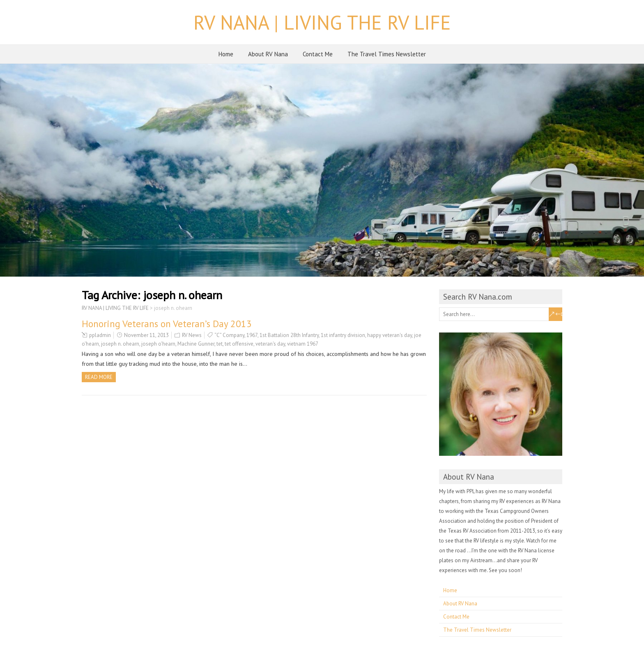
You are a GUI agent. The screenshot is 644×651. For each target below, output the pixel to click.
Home (226, 54)
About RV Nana (268, 54)
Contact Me (318, 54)
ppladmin (100, 335)
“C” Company (229, 335)
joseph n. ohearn (120, 344)
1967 (252, 335)
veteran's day (270, 344)
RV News (192, 335)
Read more (99, 377)
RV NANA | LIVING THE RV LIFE (322, 22)
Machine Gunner (196, 344)
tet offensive (239, 344)
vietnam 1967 (303, 344)
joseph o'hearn (158, 344)
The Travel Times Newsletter (387, 54)
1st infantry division (343, 335)
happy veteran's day (390, 335)
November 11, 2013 (146, 335)
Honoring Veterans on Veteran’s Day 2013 (167, 324)
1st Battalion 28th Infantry (289, 335)
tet (220, 344)
